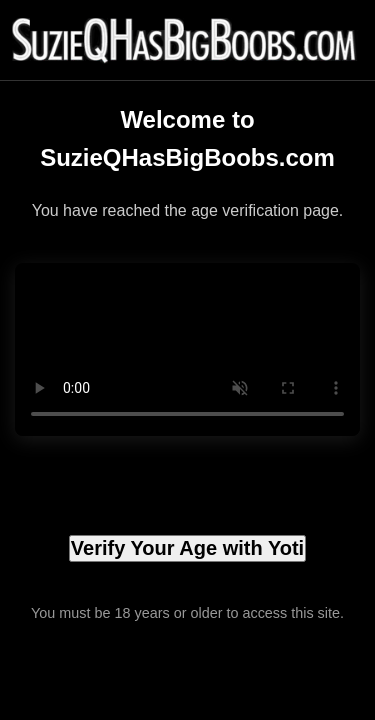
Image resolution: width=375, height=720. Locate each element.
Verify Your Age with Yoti (187, 548)
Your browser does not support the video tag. (187, 349)
